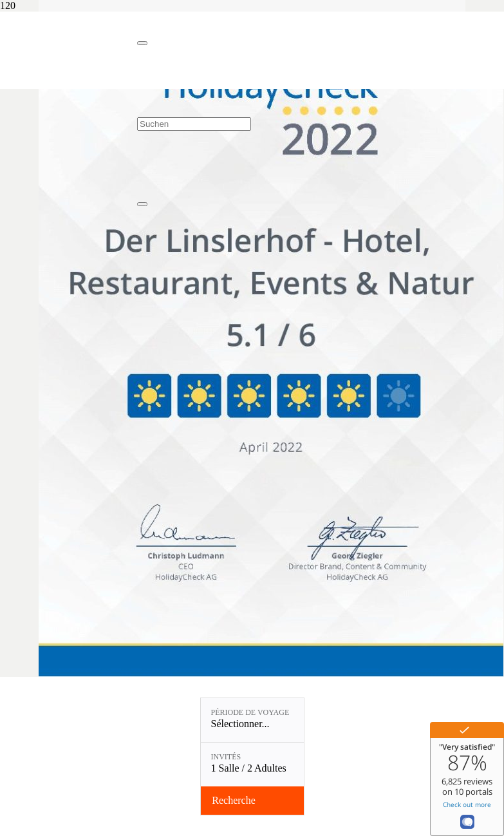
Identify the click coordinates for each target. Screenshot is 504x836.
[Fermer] (142, 43)
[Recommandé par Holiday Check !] (271, 675)
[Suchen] (194, 124)
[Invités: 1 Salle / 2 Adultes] (252, 765)
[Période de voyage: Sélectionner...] (252, 720)
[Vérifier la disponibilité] (252, 801)
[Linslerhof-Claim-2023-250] (69, 76)
